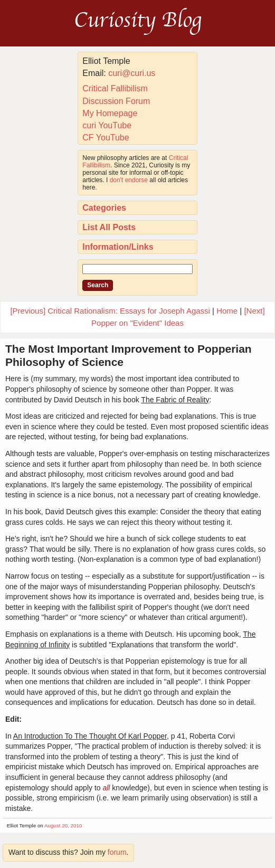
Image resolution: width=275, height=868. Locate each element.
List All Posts (109, 227)
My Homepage (110, 113)
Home (227, 311)
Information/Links (118, 247)
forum (117, 852)
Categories (104, 208)
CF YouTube (106, 138)
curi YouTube (107, 125)
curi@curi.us (132, 73)
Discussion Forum (116, 101)
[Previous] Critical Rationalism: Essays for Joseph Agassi (110, 311)
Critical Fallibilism (115, 88)
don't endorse (129, 180)
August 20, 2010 (63, 825)
